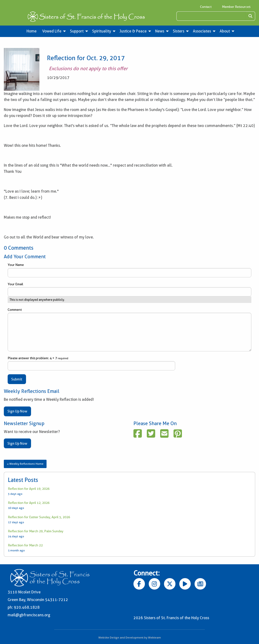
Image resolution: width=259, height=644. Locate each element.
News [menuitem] (160, 31)
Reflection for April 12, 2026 (29, 503)
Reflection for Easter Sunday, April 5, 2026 (39, 517)
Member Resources (236, 7)
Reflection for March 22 (25, 545)
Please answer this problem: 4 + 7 (91, 363)
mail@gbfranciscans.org (29, 615)
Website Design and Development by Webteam (130, 637)
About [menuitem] (225, 31)
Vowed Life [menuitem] (52, 31)
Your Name (129, 270)
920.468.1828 (27, 607)
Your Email (129, 289)
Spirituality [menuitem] (102, 31)
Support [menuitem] (77, 31)
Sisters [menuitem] (179, 31)
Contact (206, 7)
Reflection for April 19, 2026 (29, 489)
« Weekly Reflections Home (25, 464)
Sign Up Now (17, 411)
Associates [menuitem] (202, 31)
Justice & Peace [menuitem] (133, 31)
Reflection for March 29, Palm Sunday (36, 531)
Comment (129, 330)
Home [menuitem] (32, 31)
